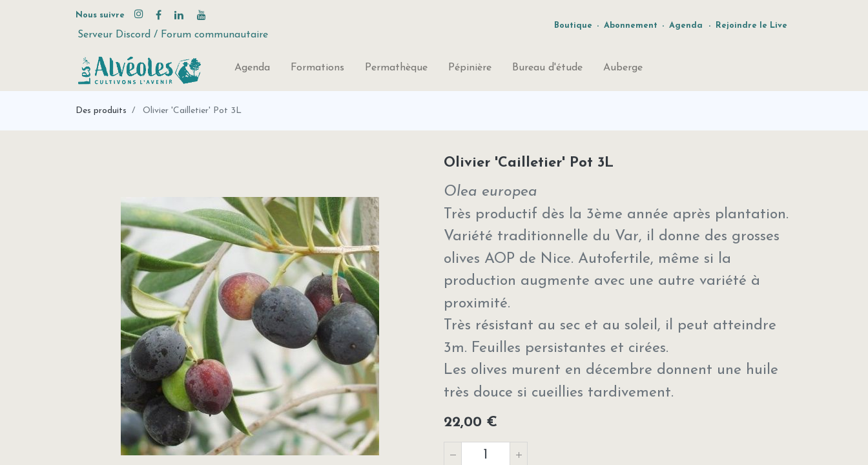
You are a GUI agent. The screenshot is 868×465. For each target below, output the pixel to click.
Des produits (101, 111)
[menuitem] (252, 70)
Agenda (686, 26)
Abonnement (631, 26)
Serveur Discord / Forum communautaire (173, 35)
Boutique (573, 26)
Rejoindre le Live (751, 26)
